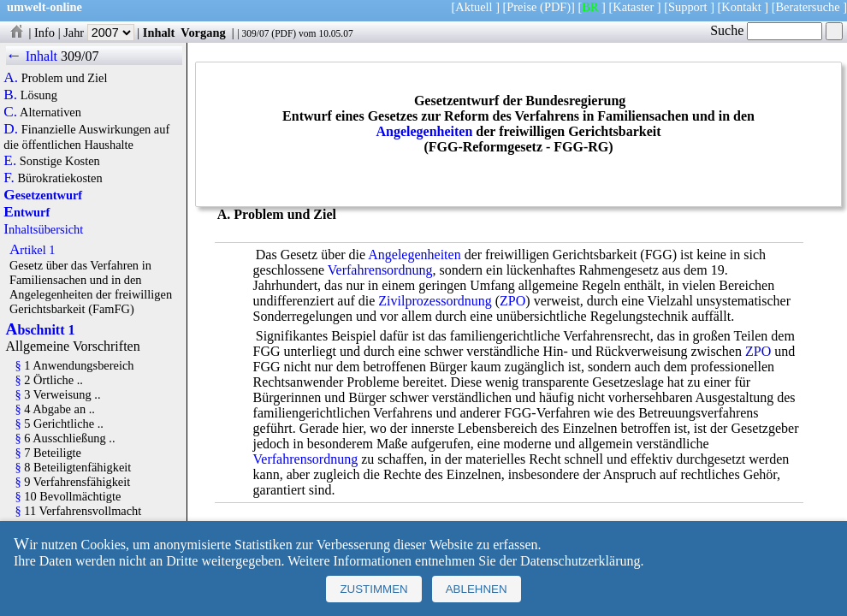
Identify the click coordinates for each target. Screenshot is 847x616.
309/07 (255, 33)
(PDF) (555, 7)
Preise (521, 7)
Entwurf (27, 212)
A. (11, 78)
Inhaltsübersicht (43, 229)
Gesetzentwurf (43, 195)
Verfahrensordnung (380, 270)
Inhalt (159, 33)
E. (10, 161)
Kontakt (741, 7)
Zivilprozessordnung (435, 301)
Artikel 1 (33, 250)
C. (10, 112)
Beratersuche (808, 7)
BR (590, 7)
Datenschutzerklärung (580, 561)
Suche (766, 30)
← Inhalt (32, 56)
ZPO (512, 301)
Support (688, 7)
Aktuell (474, 7)
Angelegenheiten (424, 131)
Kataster (633, 7)
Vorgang (203, 33)
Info (44, 33)
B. (10, 95)
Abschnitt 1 (41, 330)
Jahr (99, 33)
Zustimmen (373, 589)
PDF (284, 33)
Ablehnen (477, 589)
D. (11, 129)
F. (9, 178)
